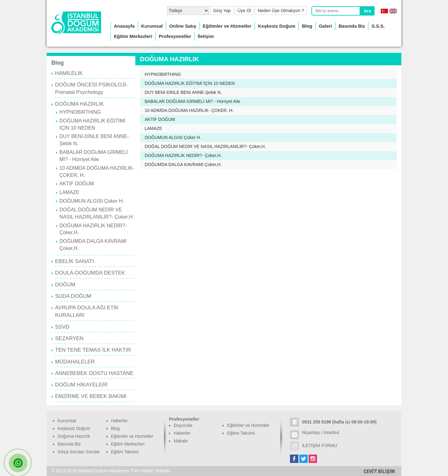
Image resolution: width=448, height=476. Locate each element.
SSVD (62, 327)
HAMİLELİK (69, 73)
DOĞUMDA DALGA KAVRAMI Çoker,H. (183, 164)
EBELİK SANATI (74, 261)
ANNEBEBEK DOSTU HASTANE (94, 373)
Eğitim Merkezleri (133, 36)
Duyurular (183, 425)
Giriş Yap (222, 11)
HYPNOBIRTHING (80, 112)
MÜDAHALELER (75, 362)
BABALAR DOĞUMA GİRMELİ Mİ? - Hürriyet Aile (192, 101)
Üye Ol (244, 11)
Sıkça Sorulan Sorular (79, 452)
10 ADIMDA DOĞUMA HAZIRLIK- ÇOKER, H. (189, 110)
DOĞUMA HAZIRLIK (79, 104)
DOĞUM (65, 285)
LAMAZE (69, 192)
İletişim (206, 36)
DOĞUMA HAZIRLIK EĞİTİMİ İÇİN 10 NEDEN (190, 83)
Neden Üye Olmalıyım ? (281, 11)
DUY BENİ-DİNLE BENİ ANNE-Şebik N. (183, 92)
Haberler (119, 421)
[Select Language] (188, 11)
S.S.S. (378, 26)
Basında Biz (352, 26)
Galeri (326, 26)
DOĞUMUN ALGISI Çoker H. (92, 201)
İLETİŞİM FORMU (320, 446)
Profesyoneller (175, 36)
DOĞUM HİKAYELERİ (81, 385)
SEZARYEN (69, 338)
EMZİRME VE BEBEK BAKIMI (91, 396)
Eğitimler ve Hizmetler (227, 26)
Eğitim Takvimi (125, 452)
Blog (307, 26)
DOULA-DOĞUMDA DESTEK (90, 273)
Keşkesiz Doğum (277, 26)
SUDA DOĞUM (73, 296)
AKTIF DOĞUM (77, 184)
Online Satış (183, 26)
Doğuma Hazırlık (74, 436)
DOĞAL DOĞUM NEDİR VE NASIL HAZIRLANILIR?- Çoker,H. (205, 146)
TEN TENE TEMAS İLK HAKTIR (93, 350)
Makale (181, 441)
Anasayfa (124, 26)
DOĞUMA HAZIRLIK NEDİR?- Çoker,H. (183, 155)
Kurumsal (152, 26)
